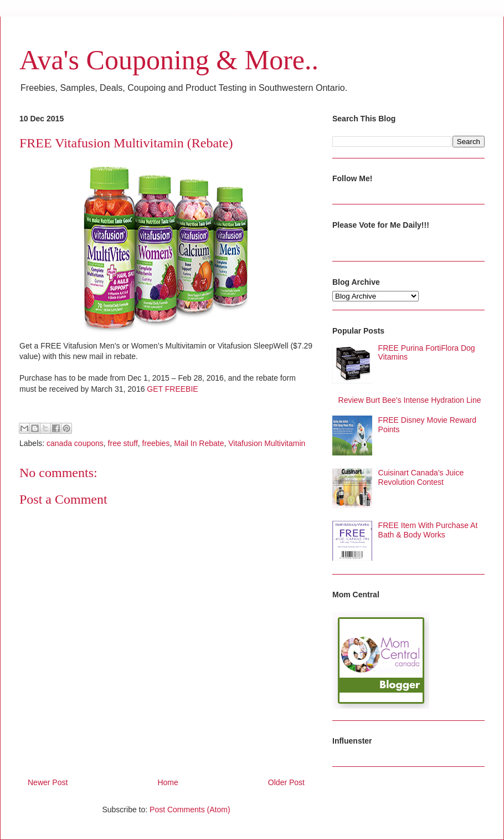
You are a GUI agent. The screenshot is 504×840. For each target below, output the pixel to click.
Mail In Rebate (199, 443)
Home (168, 782)
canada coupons (75, 443)
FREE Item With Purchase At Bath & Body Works (428, 530)
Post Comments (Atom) (190, 810)
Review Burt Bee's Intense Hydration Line (410, 400)
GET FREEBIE (172, 389)
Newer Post (48, 782)
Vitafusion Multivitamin (267, 443)
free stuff (123, 443)
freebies (156, 443)
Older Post (286, 782)
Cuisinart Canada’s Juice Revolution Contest (421, 477)
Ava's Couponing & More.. (169, 60)
